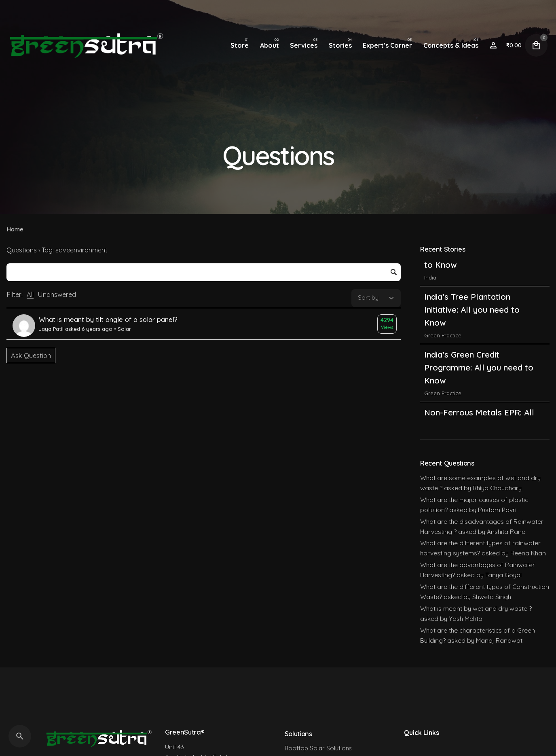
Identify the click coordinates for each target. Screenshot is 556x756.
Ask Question (31, 356)
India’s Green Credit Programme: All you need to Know (479, 397)
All (30, 294)
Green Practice (443, 365)
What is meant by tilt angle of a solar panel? (108, 320)
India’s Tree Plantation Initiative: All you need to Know (472, 340)
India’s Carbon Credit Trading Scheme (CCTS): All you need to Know (480, 282)
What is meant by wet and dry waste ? (476, 608)
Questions (22, 250)
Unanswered (57, 294)
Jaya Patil (51, 329)
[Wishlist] (493, 45)
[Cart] (536, 45)
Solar (124, 329)
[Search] (20, 736)
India (430, 307)
